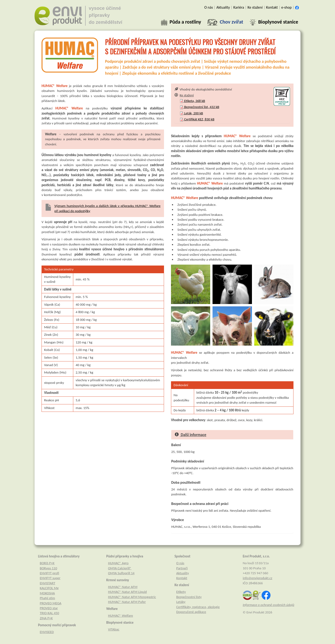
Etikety (181, 592)
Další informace (190, 435)
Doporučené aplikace (191, 612)
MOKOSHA (47, 593)
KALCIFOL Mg (49, 588)
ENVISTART (48, 583)
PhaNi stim (47, 598)
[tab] (232, 95)
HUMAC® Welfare (120, 616)
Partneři (182, 568)
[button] (181, 22)
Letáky (181, 602)
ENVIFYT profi (50, 573)
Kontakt (182, 578)
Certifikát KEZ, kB (197, 119)
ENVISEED (47, 632)
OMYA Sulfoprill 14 (121, 573)
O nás (180, 563)
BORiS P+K (47, 563)
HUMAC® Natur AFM (123, 587)
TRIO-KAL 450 (50, 613)
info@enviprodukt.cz (258, 578)
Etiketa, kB (192, 101)
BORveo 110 (49, 568)
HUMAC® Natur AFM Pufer (127, 602)
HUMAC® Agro (118, 563)
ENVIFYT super (50, 578)
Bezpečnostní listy (189, 597)
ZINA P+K (46, 618)
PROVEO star (49, 608)
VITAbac (114, 629)
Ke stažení (184, 95)
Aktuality (183, 573)
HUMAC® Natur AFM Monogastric (132, 597)
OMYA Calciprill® (120, 568)
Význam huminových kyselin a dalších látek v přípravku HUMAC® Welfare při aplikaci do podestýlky (107, 208)
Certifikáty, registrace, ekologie (198, 607)
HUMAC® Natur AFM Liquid (127, 592)
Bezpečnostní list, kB (199, 107)
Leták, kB (191, 113)
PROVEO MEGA (51, 603)
